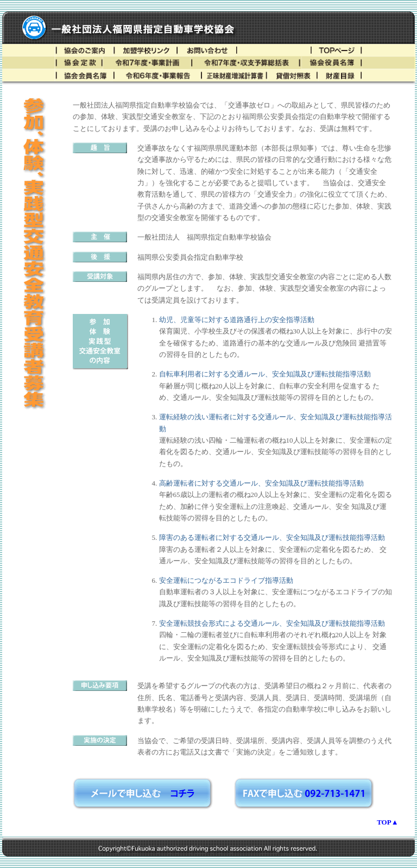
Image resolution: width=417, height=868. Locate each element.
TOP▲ (387, 822)
